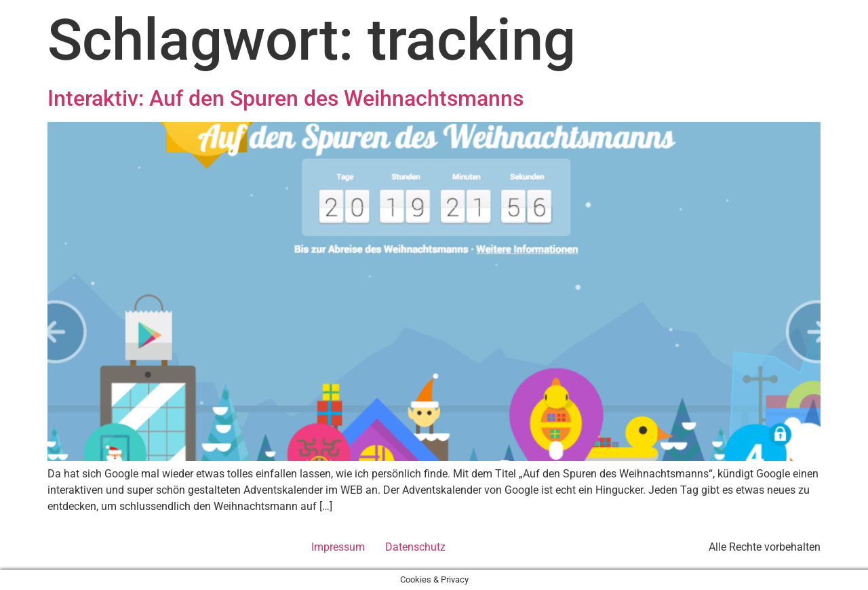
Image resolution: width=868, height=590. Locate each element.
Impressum (338, 547)
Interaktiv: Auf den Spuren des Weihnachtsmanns (285, 98)
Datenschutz (415, 547)
